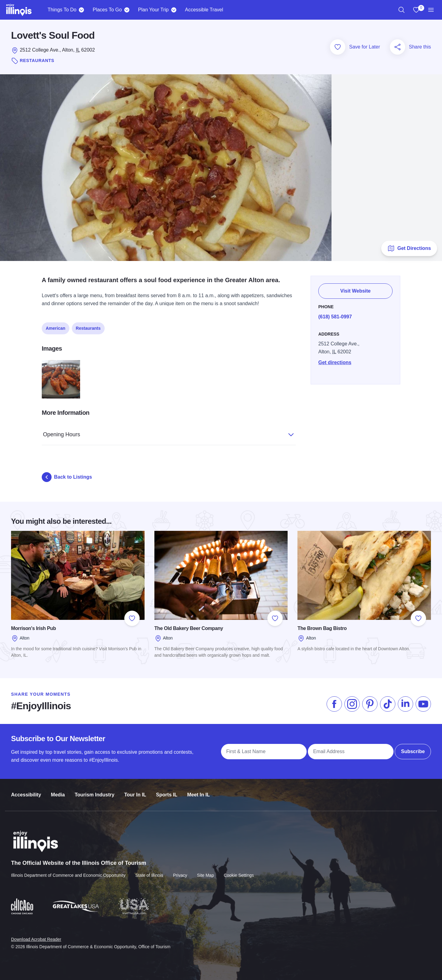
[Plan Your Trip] (174, 10)
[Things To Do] (81, 10)
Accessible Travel (204, 10)
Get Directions (409, 248)
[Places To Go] (127, 10)
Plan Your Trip (153, 10)
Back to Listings (67, 477)
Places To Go (107, 10)
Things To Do (62, 10)
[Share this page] (397, 47)
